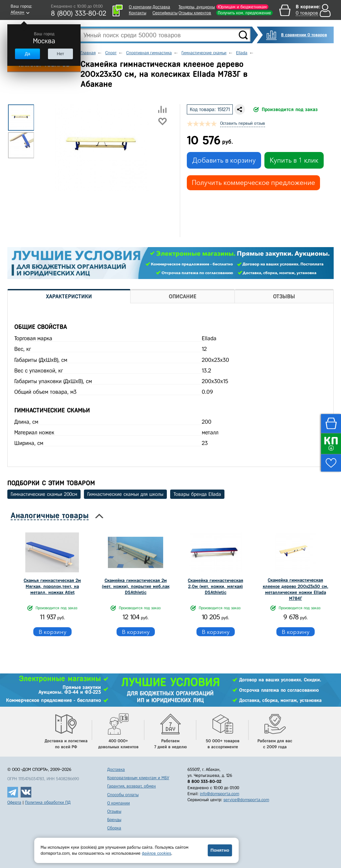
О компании (140, 7)
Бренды (114, 820)
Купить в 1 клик (294, 160)
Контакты (138, 13)
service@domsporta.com (246, 800)
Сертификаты (165, 13)
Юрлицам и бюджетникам (242, 7)
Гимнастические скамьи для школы (125, 494)
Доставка (161, 7)
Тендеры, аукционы (197, 7)
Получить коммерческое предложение (253, 183)
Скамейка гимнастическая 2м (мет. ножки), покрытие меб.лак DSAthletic (136, 586)
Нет (60, 54)
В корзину (52, 632)
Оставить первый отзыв (243, 123)
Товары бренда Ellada (197, 494)
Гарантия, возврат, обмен (132, 786)
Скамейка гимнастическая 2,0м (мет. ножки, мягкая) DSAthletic (215, 586)
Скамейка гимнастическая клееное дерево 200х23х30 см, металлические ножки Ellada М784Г (296, 589)
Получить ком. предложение (244, 13)
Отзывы (114, 811)
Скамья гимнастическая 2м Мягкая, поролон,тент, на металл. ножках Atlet (52, 586)
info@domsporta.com (219, 794)
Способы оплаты (123, 795)
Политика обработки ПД (48, 802)
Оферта (14, 802)
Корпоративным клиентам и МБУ (138, 778)
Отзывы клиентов (195, 13)
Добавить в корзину (224, 160)
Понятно (220, 850)
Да (27, 54)
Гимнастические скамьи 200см (44, 494)
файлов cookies (157, 853)
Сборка (114, 828)
